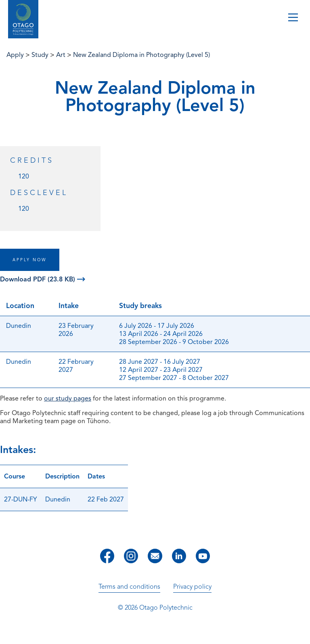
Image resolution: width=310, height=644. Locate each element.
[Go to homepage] (23, 19)
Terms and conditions (129, 587)
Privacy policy (192, 587)
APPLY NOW (30, 260)
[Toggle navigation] (293, 18)
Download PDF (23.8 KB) (43, 279)
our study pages (68, 399)
